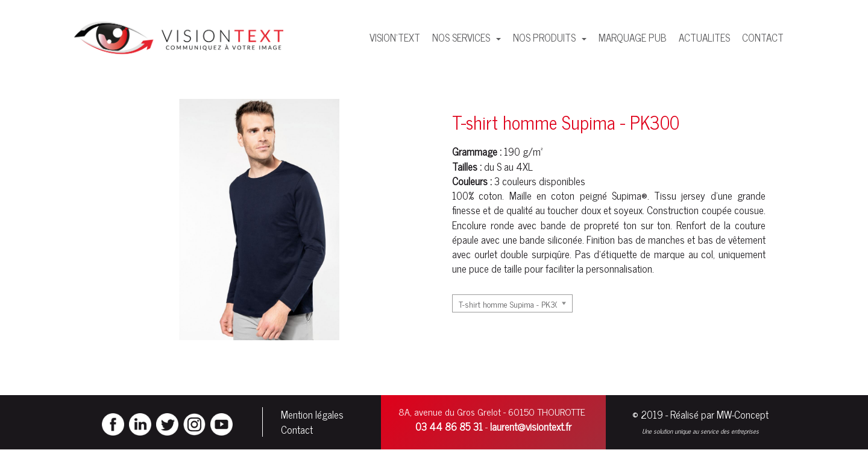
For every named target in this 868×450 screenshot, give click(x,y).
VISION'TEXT (395, 37)
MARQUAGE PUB (633, 37)
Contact (297, 429)
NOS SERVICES (462, 37)
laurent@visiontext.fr (531, 426)
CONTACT (763, 37)
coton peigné (579, 195)
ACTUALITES (704, 37)
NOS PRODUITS (546, 37)
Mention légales (312, 414)
